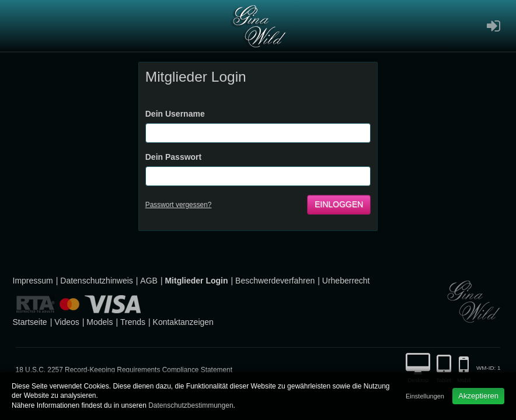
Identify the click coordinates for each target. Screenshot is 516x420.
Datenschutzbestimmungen (191, 405)
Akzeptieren (478, 396)
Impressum (33, 281)
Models (100, 322)
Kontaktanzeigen (183, 322)
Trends (133, 322)
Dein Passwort (173, 157)
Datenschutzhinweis (97, 281)
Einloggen (339, 204)
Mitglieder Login (196, 281)
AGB (149, 281)
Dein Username (175, 114)
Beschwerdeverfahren (275, 281)
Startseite (30, 322)
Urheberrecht (346, 281)
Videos (67, 322)
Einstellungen (425, 396)
